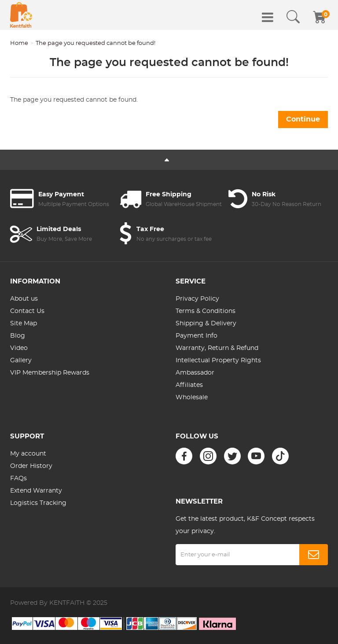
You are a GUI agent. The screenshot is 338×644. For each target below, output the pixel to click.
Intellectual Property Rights (218, 361)
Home (19, 43)
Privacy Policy (197, 299)
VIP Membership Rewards (50, 373)
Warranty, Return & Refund (217, 348)
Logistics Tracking (38, 503)
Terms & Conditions (206, 311)
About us (24, 299)
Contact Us (27, 311)
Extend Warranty (36, 491)
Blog (18, 336)
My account (28, 454)
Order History (31, 466)
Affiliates (189, 385)
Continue (303, 119)
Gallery (21, 361)
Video (19, 348)
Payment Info (197, 336)
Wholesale (192, 397)
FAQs (18, 478)
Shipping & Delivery (206, 324)
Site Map (24, 324)
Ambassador (195, 373)
